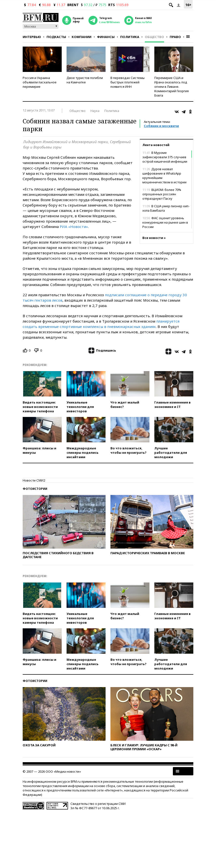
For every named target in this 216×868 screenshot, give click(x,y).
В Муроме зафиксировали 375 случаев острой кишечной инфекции (165, 157)
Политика (130, 37)
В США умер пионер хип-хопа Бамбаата (166, 208)
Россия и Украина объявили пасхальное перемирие (40, 82)
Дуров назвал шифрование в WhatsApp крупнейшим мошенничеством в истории (164, 176)
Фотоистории (35, 489)
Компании (82, 37)
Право (175, 37)
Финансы (106, 37)
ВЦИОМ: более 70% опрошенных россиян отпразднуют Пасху (162, 194)
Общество (154, 37)
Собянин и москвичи (161, 126)
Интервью (32, 37)
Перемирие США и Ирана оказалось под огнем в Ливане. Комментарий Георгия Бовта (172, 87)
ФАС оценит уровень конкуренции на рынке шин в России (165, 222)
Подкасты (56, 37)
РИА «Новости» (74, 227)
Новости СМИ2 (34, 480)
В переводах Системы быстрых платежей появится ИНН (128, 82)
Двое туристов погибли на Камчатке (85, 80)
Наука (95, 111)
